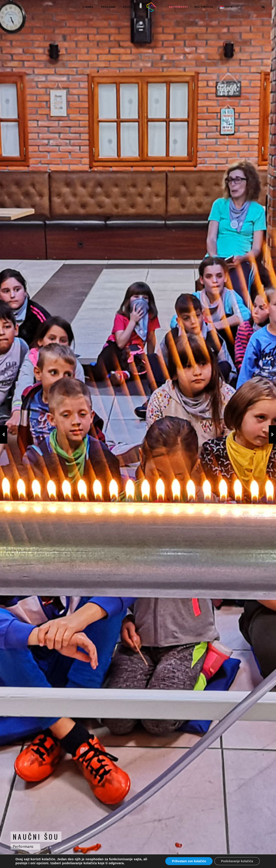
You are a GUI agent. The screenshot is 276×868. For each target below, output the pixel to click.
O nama (88, 7)
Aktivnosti (178, 7)
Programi (108, 7)
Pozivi (128, 7)
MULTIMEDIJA (204, 7)
